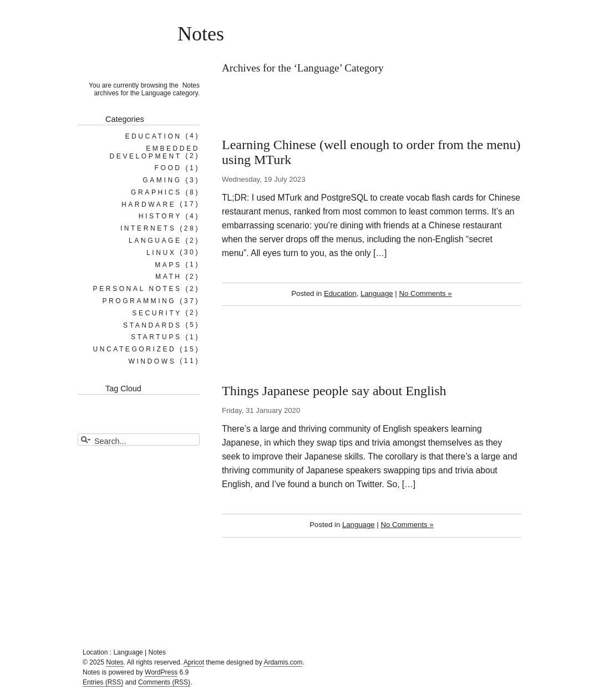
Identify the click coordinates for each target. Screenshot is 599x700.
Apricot (194, 662)
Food (168, 168)
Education (340, 293)
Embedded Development (155, 152)
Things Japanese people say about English (334, 391)
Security (157, 313)
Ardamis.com (283, 662)
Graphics (156, 192)
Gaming (162, 180)
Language (377, 293)
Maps (168, 264)
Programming (139, 301)
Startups (156, 337)
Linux (161, 252)
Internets (148, 228)
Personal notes (138, 289)
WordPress (161, 672)
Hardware (149, 204)
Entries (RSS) (103, 682)
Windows (152, 361)
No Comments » (425, 293)
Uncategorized (134, 349)
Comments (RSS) (164, 682)
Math (169, 277)
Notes (201, 34)
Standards (153, 325)
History (160, 216)
